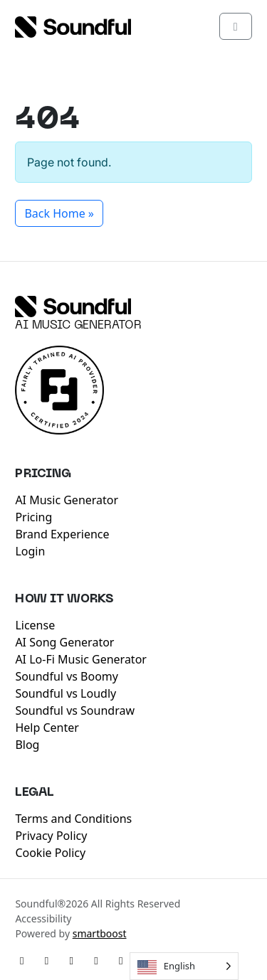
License (35, 625)
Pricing (33, 517)
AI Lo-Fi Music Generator (81, 659)
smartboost (100, 933)
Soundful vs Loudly (66, 693)
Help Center (47, 728)
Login (30, 551)
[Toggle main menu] (236, 26)
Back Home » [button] (59, 213)
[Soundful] (73, 307)
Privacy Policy (51, 836)
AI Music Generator (78, 326)
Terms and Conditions (73, 819)
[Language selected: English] (184, 966)
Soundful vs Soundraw (75, 710)
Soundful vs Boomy (67, 676)
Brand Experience (62, 534)
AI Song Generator (64, 642)
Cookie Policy (50, 853)
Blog (27, 745)
